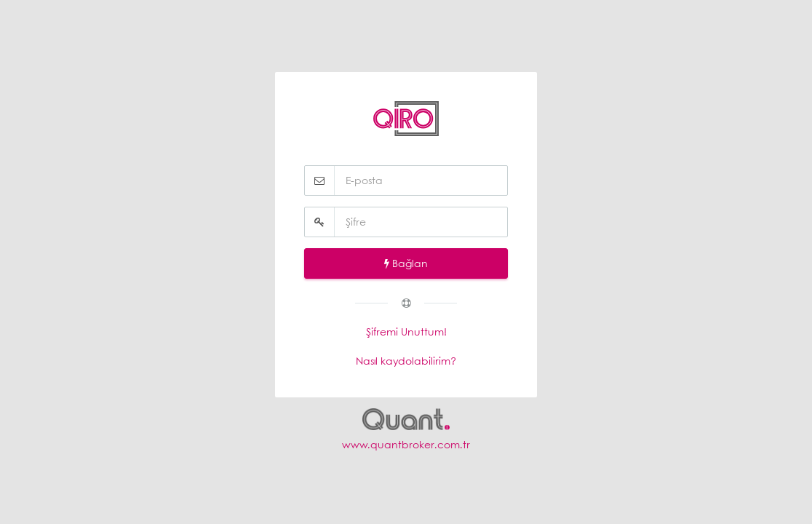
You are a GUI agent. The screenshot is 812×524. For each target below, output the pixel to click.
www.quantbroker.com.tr (406, 444)
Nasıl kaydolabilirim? (406, 361)
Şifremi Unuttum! (406, 332)
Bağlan (406, 263)
